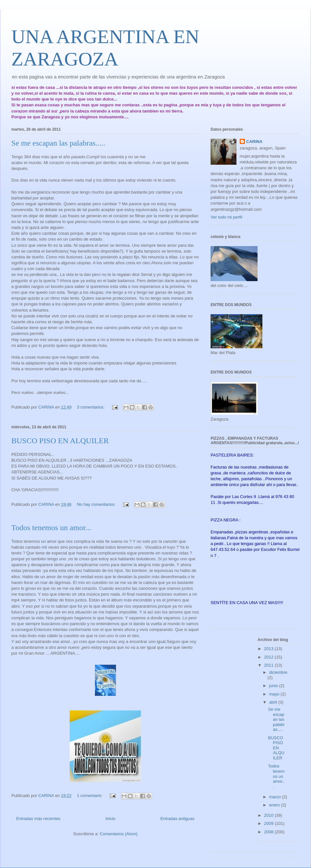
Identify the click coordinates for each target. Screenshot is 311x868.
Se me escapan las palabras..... (58, 143)
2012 (269, 657)
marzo (276, 797)
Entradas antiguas (177, 819)
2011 (269, 665)
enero (275, 805)
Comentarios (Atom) (119, 834)
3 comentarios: (91, 407)
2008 (269, 832)
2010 (269, 815)
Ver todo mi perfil (226, 217)
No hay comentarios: (97, 504)
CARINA (254, 142)
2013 (269, 649)
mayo (275, 694)
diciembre (278, 672)
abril (274, 702)
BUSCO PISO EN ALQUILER (60, 441)
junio (274, 686)
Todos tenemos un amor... (51, 528)
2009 (269, 823)
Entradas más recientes (38, 819)
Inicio (110, 819)
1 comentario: (90, 796)
